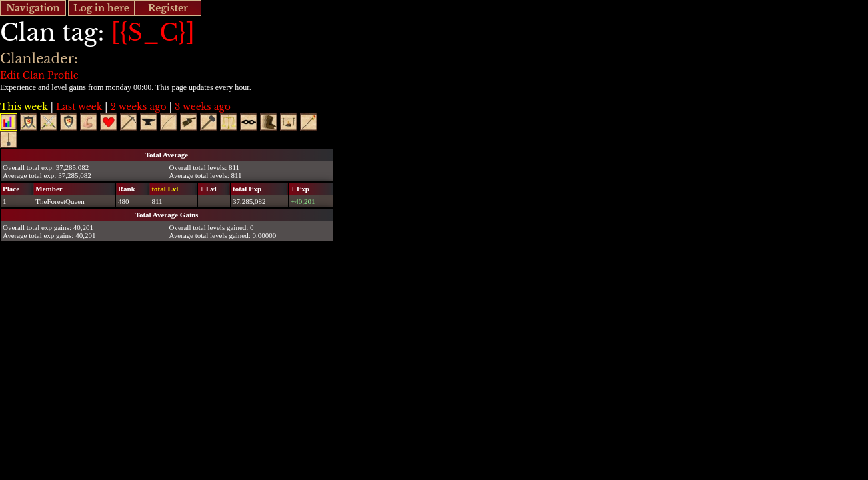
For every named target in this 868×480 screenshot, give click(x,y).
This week (24, 107)
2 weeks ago (138, 107)
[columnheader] (17, 188)
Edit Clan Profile (39, 75)
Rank (127, 189)
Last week (79, 107)
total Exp (247, 189)
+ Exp (300, 189)
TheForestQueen (60, 201)
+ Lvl (208, 189)
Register (168, 8)
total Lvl (165, 189)
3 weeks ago (203, 107)
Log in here (101, 8)
